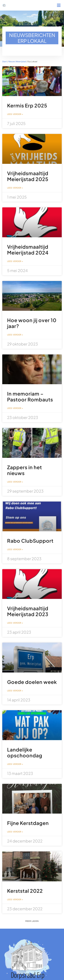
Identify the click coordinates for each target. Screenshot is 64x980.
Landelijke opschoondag (25, 752)
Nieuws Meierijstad (17, 62)
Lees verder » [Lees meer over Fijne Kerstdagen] (15, 832)
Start (5, 62)
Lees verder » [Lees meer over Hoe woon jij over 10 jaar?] (15, 335)
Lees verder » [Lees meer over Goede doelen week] (15, 691)
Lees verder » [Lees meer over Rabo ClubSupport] (15, 549)
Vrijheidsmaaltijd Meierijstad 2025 (28, 176)
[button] (59, 5)
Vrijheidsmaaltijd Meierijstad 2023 (28, 611)
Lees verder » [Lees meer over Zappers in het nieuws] (15, 482)
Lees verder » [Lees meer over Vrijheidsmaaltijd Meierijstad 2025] (15, 188)
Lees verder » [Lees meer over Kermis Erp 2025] (15, 114)
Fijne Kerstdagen (28, 823)
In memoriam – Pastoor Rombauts (30, 397)
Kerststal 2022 (25, 891)
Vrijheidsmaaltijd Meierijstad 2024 (28, 250)
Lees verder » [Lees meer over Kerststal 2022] (15, 900)
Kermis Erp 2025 (27, 105)
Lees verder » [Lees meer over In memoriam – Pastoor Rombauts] (15, 408)
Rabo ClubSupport (30, 541)
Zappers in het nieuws (25, 470)
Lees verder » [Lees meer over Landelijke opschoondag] (15, 764)
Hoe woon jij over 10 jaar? (32, 323)
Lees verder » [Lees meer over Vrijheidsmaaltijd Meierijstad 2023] (15, 623)
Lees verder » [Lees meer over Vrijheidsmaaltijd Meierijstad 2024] (15, 261)
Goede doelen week (32, 682)
